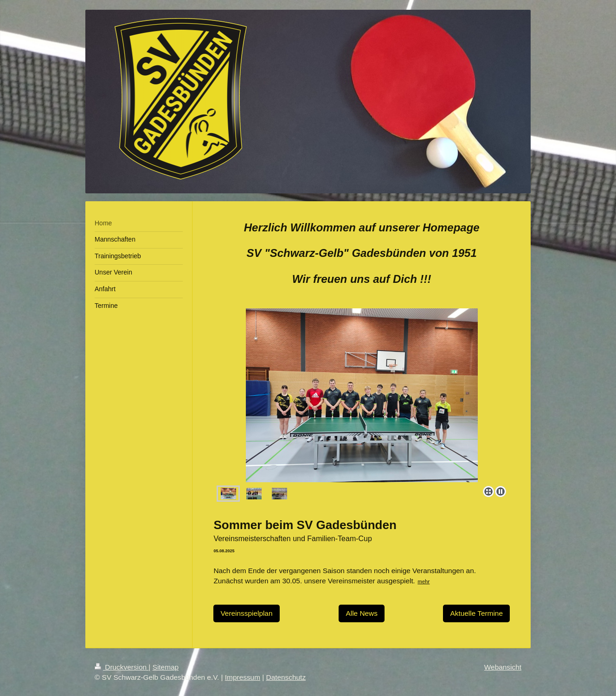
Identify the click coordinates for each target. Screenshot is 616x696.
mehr (423, 581)
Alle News (361, 613)
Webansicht (503, 667)
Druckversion (122, 667)
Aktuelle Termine (476, 613)
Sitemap (166, 667)
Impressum (243, 677)
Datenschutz (286, 677)
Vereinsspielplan (246, 613)
